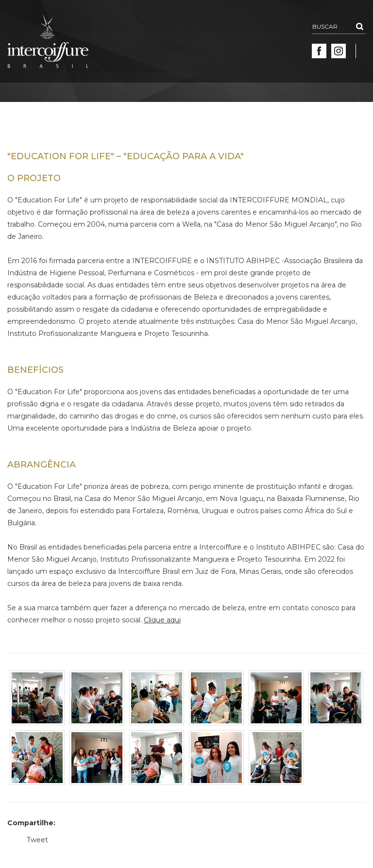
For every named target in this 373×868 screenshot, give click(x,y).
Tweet (37, 840)
